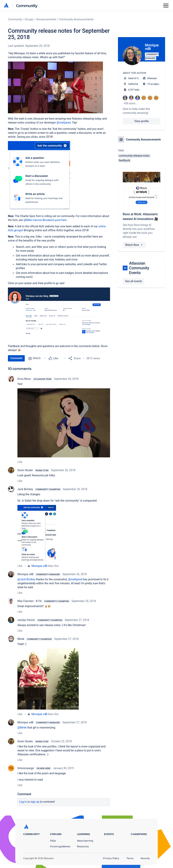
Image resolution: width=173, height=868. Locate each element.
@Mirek (22, 728)
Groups (29, 19)
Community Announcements (76, 19)
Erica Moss (24, 379)
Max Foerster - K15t (29, 601)
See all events (134, 281)
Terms (130, 858)
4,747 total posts (137, 90)
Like (20, 462)
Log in (23, 802)
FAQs (53, 841)
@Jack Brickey (26, 579)
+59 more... (130, 103)
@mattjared (64, 123)
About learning (85, 841)
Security (145, 858)
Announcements (46, 19)
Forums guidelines (60, 846)
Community (27, 5)
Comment (16, 358)
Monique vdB (39, 566)
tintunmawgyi (26, 768)
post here (61, 220)
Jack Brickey (25, 489)
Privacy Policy (111, 858)
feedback (124, 160)
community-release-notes (134, 156)
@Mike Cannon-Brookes (38, 220)
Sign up (35, 802)
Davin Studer (25, 470)
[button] (55, 87)
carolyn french (26, 620)
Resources (83, 846)
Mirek (21, 639)
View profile (141, 121)
